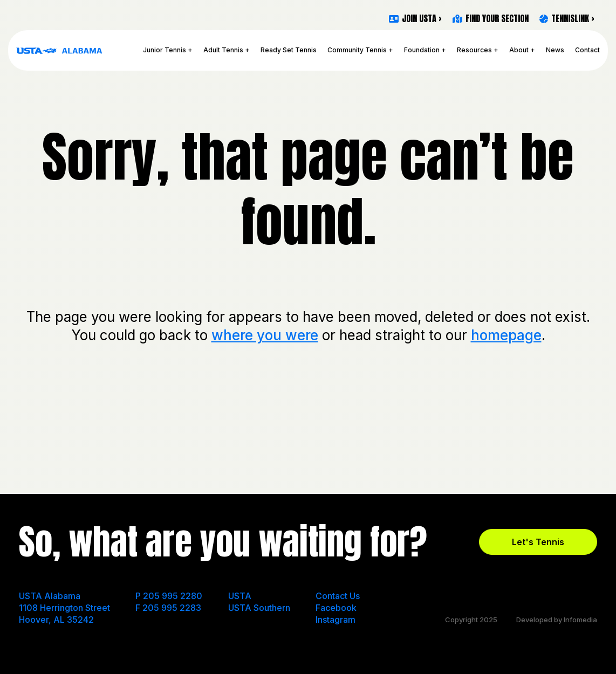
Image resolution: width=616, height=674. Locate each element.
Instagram (336, 620)
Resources (474, 50)
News (555, 50)
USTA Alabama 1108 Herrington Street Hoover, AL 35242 (64, 608)
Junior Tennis (165, 50)
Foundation (422, 50)
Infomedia (580, 620)
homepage (506, 335)
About (519, 50)
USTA (240, 596)
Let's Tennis (538, 542)
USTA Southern (259, 608)
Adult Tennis (223, 50)
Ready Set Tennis (289, 50)
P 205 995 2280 (169, 596)
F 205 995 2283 (168, 608)
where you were (265, 335)
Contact (587, 50)
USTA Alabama (59, 50)
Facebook (336, 608)
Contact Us (338, 596)
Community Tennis (357, 50)
